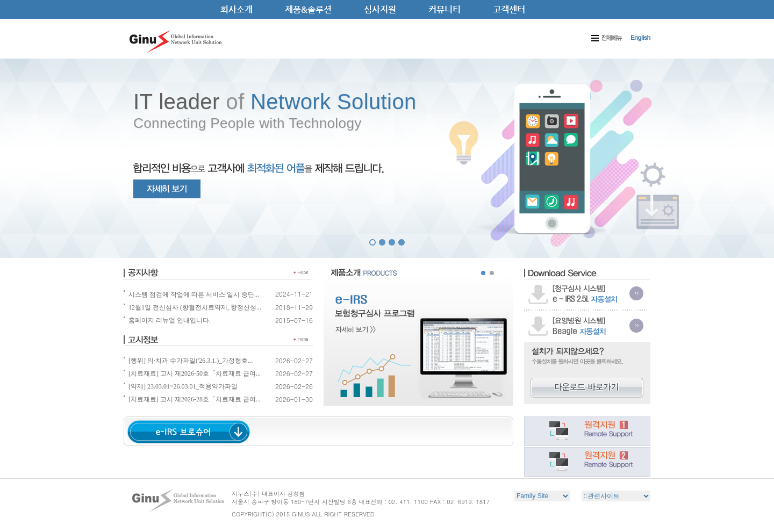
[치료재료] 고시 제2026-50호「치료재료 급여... (192, 373)
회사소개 (236, 9)
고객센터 (509, 9)
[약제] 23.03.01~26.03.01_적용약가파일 (181, 386)
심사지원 (380, 9)
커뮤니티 (445, 9)
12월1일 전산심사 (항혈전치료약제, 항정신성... (192, 307)
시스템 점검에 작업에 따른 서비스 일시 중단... (191, 294)
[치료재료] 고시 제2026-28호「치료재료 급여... (192, 399)
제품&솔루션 (308, 9)
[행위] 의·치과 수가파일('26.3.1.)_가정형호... (188, 361)
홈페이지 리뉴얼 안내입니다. (167, 320)
